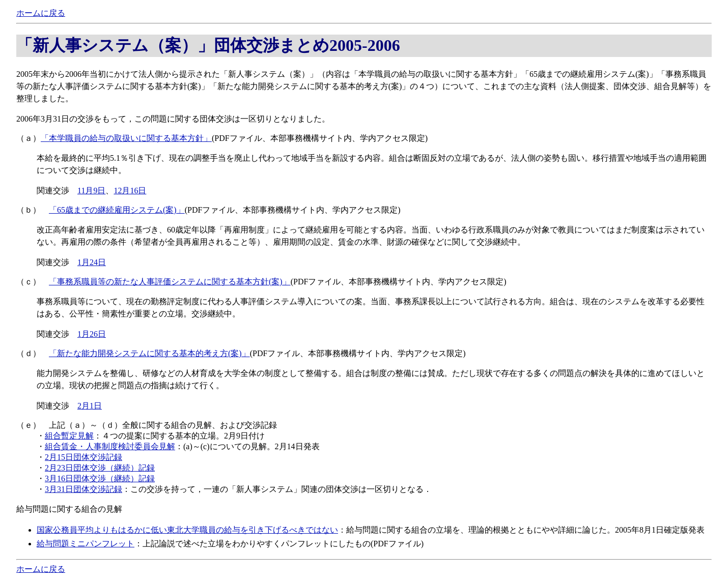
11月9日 (91, 191)
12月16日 (130, 191)
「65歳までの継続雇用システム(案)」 (117, 210)
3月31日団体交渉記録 (83, 489)
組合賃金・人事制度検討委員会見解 (110, 446)
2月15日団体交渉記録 (83, 457)
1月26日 (92, 334)
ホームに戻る (41, 13)
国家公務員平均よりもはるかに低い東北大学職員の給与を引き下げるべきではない (187, 530)
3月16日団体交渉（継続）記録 (100, 478)
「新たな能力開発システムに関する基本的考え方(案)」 (149, 353)
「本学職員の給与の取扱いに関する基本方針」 (126, 138)
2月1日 (90, 406)
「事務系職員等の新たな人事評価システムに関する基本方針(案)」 (170, 282)
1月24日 (92, 262)
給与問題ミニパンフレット (86, 544)
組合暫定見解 (69, 436)
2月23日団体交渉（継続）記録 (100, 468)
